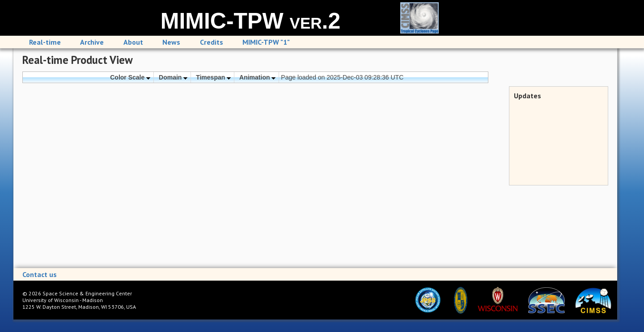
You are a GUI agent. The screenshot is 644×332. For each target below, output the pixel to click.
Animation (257, 77)
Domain (173, 77)
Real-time (45, 42)
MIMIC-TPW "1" (266, 42)
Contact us (40, 274)
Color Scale (130, 77)
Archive (92, 42)
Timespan (213, 77)
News (171, 42)
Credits (212, 42)
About (133, 42)
